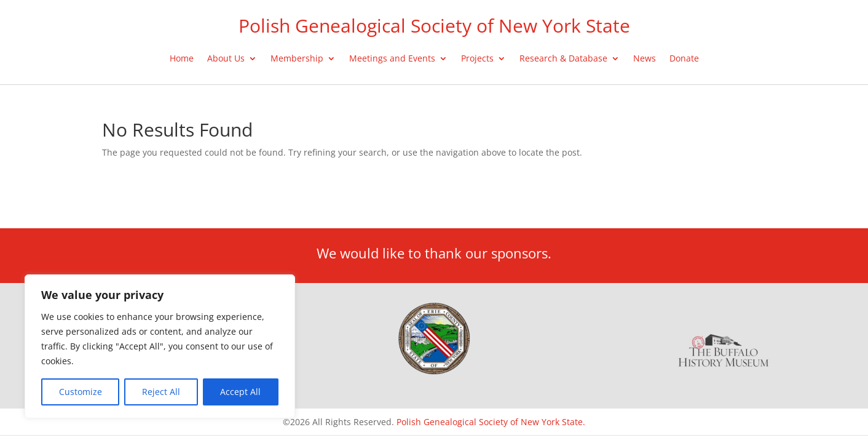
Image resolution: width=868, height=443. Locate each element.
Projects (477, 59)
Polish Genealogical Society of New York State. (491, 422)
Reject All (161, 392)
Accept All (240, 392)
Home (182, 59)
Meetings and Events (392, 59)
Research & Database (563, 59)
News (645, 59)
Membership (297, 59)
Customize (81, 392)
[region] (160, 346)
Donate (684, 59)
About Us (226, 59)
